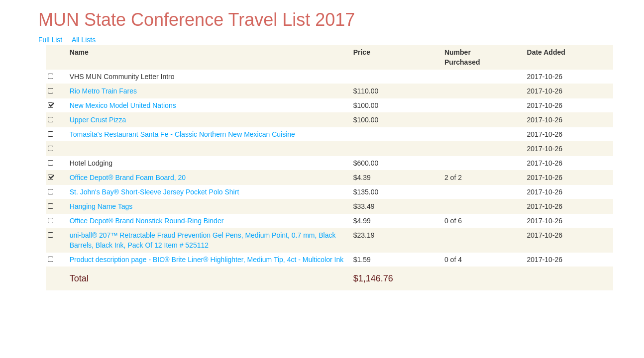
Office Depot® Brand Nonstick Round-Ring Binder (147, 221)
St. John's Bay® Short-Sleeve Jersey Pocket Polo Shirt (155, 192)
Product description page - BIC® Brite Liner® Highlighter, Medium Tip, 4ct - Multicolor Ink (207, 260)
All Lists (84, 40)
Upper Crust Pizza (98, 120)
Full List (50, 40)
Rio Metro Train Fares (103, 91)
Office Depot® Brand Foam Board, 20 (128, 178)
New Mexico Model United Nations (123, 105)
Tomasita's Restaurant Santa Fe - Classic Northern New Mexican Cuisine (182, 134)
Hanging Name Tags (101, 206)
